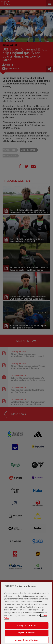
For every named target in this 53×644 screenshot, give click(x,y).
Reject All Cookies (27, 638)
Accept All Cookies (26, 631)
